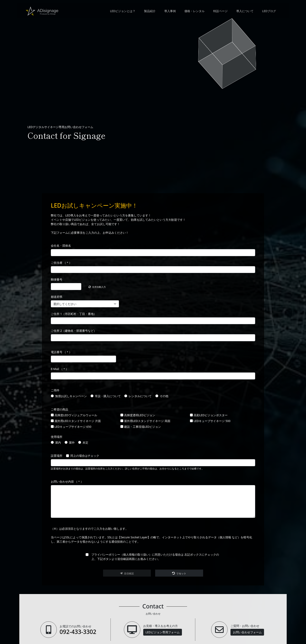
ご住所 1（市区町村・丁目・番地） (74, 314)
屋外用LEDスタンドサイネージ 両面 (147, 421)
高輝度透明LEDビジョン (140, 415)
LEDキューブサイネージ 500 (212, 421)
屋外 (72, 443)
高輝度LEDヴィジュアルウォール (76, 415)
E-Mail (60, 369)
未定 (85, 443)
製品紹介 (150, 12)
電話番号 (61, 352)
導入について (245, 12)
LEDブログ (269, 12)
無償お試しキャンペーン (71, 396)
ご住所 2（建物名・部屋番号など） (74, 331)
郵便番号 (57, 280)
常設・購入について (108, 396)
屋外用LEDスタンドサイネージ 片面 (78, 421)
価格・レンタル (194, 12)
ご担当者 (61, 263)
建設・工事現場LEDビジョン (143, 427)
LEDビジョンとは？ (123, 12)
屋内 (58, 443)
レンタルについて (140, 396)
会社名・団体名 (61, 246)
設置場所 (57, 456)
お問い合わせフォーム (247, 632)
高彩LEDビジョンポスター (211, 415)
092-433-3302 (78, 632)
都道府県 (57, 297)
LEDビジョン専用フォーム (162, 632)
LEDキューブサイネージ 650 (73, 427)
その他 (164, 396)
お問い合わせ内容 (67, 482)
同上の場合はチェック (85, 456)
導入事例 (170, 12)
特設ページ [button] (220, 12)
